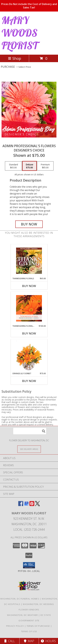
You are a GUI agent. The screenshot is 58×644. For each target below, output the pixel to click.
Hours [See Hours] (48, 641)
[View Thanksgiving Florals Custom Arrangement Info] (29, 261)
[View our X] (37, 505)
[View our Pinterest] (32, 505)
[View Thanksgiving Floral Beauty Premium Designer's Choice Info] (29, 308)
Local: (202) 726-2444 (29, 529)
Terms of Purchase (38, 626)
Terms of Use (29, 631)
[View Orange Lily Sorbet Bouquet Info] (29, 356)
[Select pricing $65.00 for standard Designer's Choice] (13, 166)
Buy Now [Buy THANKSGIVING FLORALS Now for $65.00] (29, 286)
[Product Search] (30, 431)
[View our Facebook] (21, 505)
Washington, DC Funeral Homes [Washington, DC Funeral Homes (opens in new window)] (20, 599)
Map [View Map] (29, 641)
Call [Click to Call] (10, 641)
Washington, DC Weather (23, 615)
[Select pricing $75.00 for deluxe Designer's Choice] (29, 166)
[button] (29, 565)
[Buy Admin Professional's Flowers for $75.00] (29, 224)
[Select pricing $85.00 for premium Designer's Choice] (45, 166)
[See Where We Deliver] (29, 449)
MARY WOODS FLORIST (20, 33)
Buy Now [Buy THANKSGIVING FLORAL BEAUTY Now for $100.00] (29, 333)
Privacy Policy (15, 626)
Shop (15, 58)
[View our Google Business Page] (26, 505)
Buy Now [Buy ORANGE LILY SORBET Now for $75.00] (29, 381)
